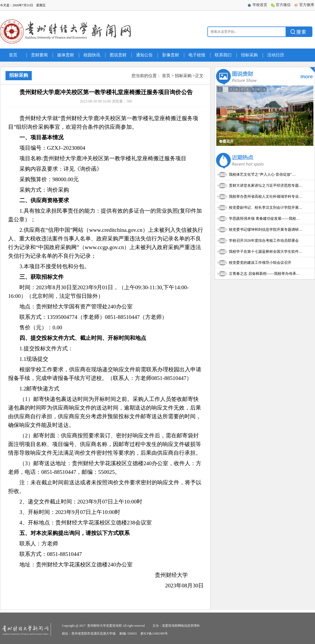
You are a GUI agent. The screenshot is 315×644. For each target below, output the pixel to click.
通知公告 (144, 55)
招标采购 (249, 55)
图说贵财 (118, 55)
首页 (13, 55)
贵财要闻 (39, 55)
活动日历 (276, 55)
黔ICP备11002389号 (154, 634)
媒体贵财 (66, 55)
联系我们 (223, 55)
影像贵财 (171, 55)
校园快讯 (92, 55)
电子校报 (197, 55)
